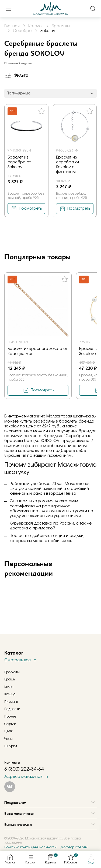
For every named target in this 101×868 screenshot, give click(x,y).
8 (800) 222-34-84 (24, 769)
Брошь (10, 679)
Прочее (10, 716)
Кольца (10, 694)
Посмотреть (30, 209)
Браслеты (12, 672)
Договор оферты (74, 847)
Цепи (9, 731)
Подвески (12, 709)
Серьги (10, 724)
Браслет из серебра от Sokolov (19, 162)
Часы (8, 739)
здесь (66, 541)
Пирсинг (11, 702)
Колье (9, 687)
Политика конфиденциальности (30, 847)
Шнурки (11, 746)
